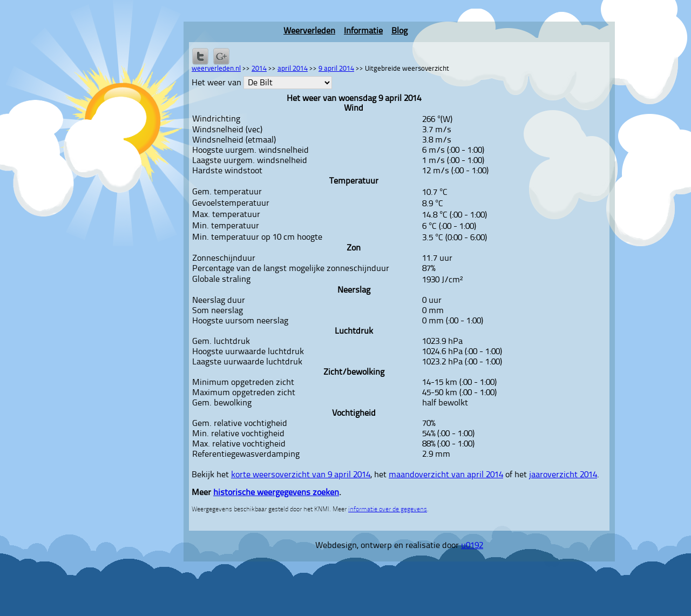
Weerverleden (309, 31)
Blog (399, 31)
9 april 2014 (336, 69)
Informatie (363, 31)
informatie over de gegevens (388, 510)
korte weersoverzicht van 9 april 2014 (301, 475)
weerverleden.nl (216, 69)
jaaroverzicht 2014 (563, 475)
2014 (259, 69)
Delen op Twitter (200, 56)
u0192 (472, 546)
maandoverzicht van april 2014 (446, 475)
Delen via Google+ (221, 56)
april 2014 (293, 69)
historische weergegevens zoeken (276, 493)
